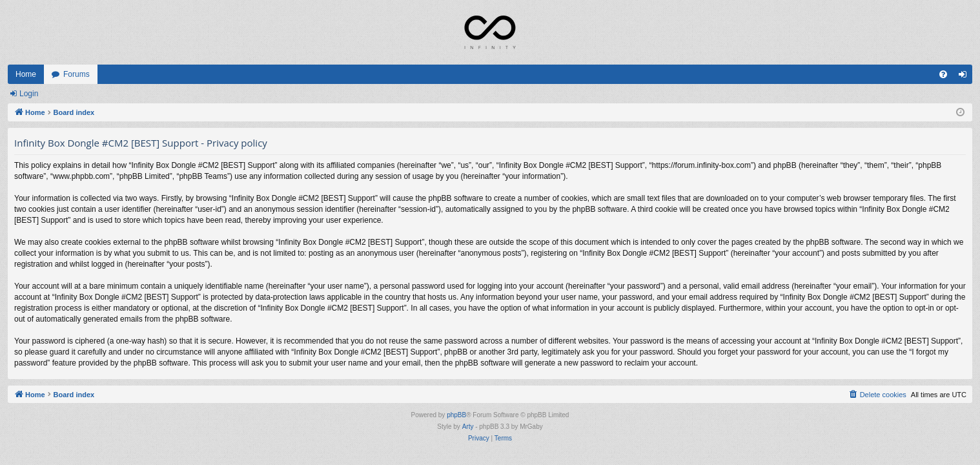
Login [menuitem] (965, 77)
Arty (468, 427)
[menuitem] (943, 74)
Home (26, 74)
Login (29, 94)
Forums (77, 74)
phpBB (456, 415)
